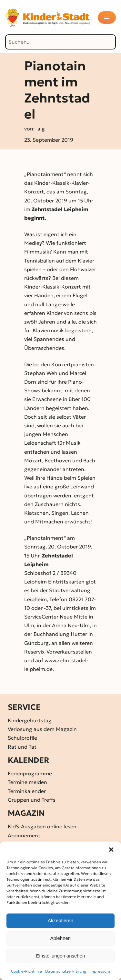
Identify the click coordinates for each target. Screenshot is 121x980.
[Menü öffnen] (107, 17)
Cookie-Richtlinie (26, 971)
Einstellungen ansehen (61, 956)
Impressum (100, 971)
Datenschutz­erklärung (66, 971)
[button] (111, 850)
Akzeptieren (60, 920)
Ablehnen (60, 938)
